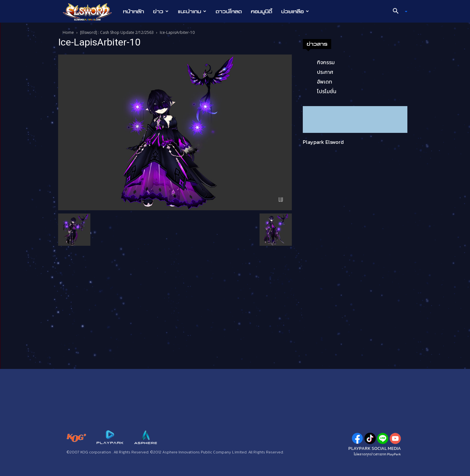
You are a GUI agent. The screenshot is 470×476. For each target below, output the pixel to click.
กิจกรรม (326, 62)
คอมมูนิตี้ (261, 11)
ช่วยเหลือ (295, 11)
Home (68, 32)
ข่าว (161, 11)
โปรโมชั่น (327, 91)
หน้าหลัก (133, 11)
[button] (398, 12)
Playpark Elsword (323, 142)
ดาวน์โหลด (229, 11)
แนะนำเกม (192, 11)
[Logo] (91, 12)
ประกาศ (325, 72)
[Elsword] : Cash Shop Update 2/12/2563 (117, 32)
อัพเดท (325, 82)
